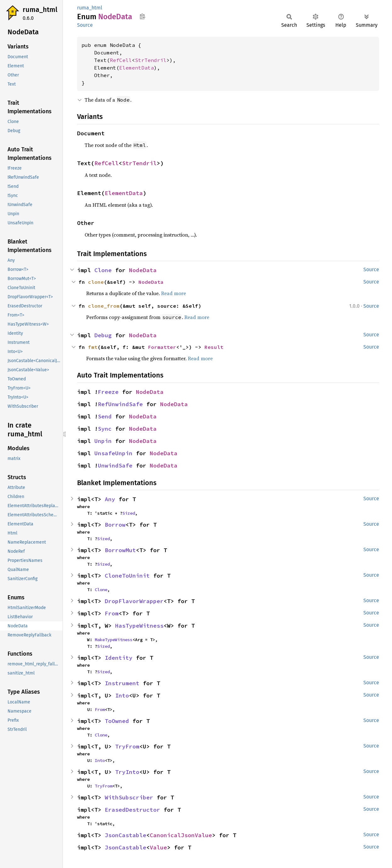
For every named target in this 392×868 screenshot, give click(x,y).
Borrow (115, 525)
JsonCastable (126, 835)
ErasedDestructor (132, 810)
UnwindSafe (115, 465)
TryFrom (127, 746)
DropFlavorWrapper (134, 601)
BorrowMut (120, 550)
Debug (103, 335)
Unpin (103, 441)
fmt (93, 347)
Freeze (108, 392)
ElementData (137, 68)
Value (158, 847)
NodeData (143, 270)
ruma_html (40, 10)
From (112, 613)
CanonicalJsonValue (181, 835)
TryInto (127, 772)
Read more (174, 293)
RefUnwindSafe (120, 404)
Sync (105, 429)
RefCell (121, 60)
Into (122, 695)
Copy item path (142, 16)
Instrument (122, 683)
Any (110, 499)
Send (105, 416)
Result (214, 347)
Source (85, 25)
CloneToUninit (127, 576)
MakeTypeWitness (114, 640)
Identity (119, 658)
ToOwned (117, 721)
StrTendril (151, 60)
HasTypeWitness (139, 626)
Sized (129, 513)
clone (96, 282)
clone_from (104, 306)
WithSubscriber (129, 797)
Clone (103, 270)
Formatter (162, 347)
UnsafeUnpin (113, 453)
